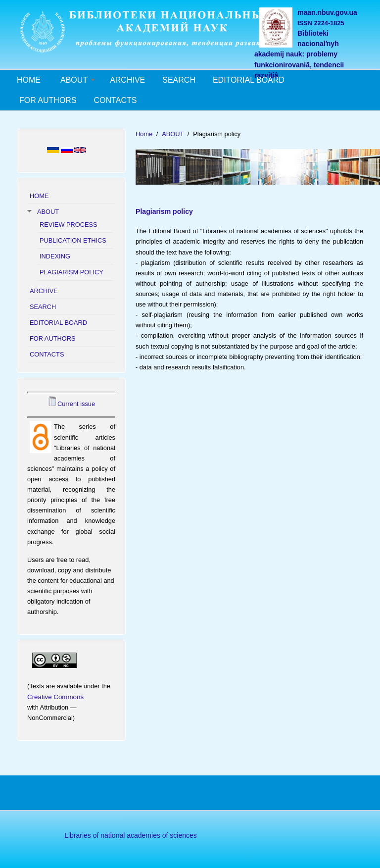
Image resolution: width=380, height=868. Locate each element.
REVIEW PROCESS (69, 225)
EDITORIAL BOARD (249, 80)
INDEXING (55, 256)
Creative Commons (55, 697)
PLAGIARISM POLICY (71, 272)
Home (144, 134)
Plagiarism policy (164, 211)
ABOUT (74, 80)
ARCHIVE (127, 80)
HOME (29, 80)
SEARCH (179, 80)
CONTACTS (116, 100)
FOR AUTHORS (48, 100)
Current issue (76, 404)
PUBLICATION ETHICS (73, 240)
